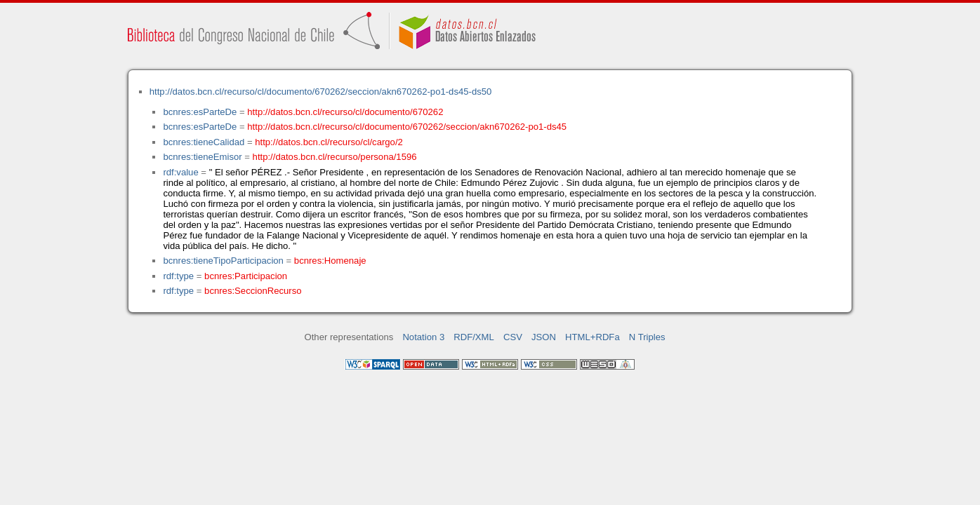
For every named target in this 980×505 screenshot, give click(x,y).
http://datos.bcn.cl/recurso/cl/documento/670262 (345, 112)
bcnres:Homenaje (330, 261)
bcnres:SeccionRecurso (253, 291)
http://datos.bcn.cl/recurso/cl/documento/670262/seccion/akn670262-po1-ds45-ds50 (321, 92)
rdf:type (178, 276)
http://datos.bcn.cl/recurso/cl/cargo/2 (329, 142)
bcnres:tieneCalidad (204, 142)
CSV (513, 337)
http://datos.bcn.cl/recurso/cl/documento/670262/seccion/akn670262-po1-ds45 (407, 127)
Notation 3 (423, 337)
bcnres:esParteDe (200, 112)
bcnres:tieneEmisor (202, 157)
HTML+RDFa (592, 337)
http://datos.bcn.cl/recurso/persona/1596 (335, 157)
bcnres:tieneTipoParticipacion (223, 261)
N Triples (647, 337)
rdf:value (180, 172)
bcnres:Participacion (246, 276)
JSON (544, 337)
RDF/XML (474, 337)
